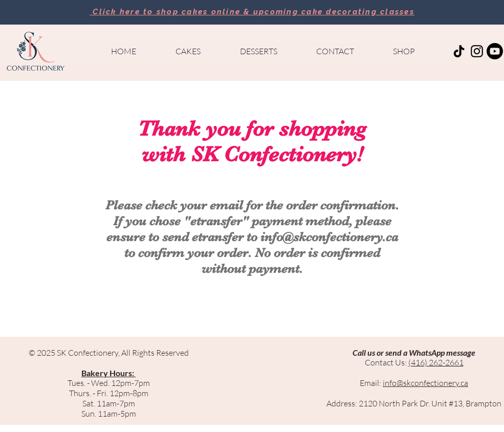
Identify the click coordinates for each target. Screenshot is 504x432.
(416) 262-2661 (436, 362)
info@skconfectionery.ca (329, 237)
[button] (188, 51)
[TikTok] (459, 51)
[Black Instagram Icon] (477, 51)
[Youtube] (495, 51)
